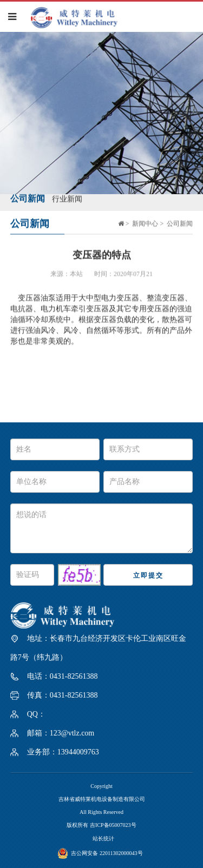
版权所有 (78, 825)
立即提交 (148, 575)
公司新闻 (28, 198)
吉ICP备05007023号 (113, 825)
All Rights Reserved (101, 812)
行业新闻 (67, 198)
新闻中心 (145, 223)
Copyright (101, 786)
